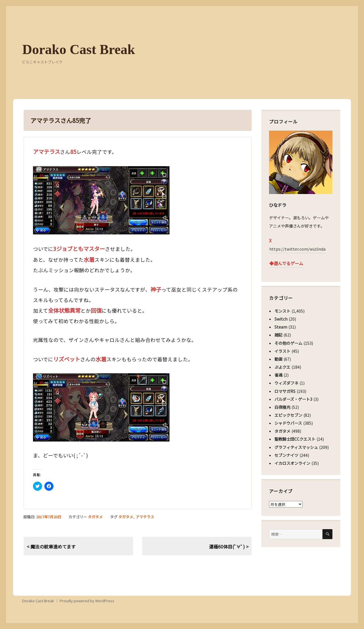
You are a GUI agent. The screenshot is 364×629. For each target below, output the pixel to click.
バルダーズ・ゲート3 (293, 399)
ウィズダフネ (286, 383)
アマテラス (145, 517)
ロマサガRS (285, 391)
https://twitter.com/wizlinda (297, 249)
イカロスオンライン (292, 463)
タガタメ (95, 517)
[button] (101, 200)
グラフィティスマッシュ (296, 447)
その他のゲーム (288, 343)
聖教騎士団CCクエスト (295, 439)
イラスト (282, 351)
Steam (281, 327)
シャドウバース (288, 423)
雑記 (278, 335)
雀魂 (278, 375)
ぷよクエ (282, 367)
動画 (278, 359)
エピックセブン (288, 415)
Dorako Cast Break (78, 49)
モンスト (282, 311)
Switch (281, 319)
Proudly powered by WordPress (87, 601)
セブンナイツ (286, 455)
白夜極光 (282, 407)
